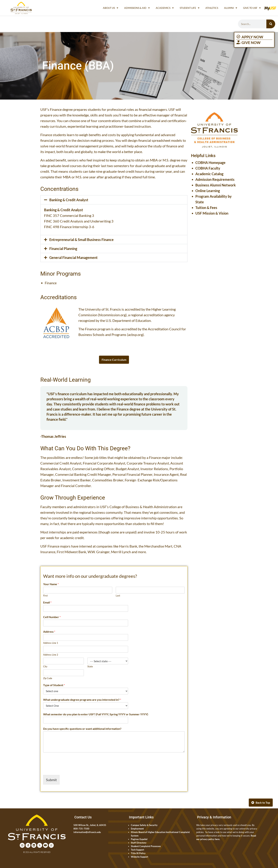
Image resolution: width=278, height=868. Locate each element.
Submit (51, 780)
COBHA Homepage (210, 163)
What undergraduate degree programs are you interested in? (82, 700)
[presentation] (70, 769)
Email (47, 602)
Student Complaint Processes (146, 846)
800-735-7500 (81, 829)
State (90, 666)
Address (49, 632)
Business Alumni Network (216, 185)
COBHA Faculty (208, 168)
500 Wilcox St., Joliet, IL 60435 (90, 825)
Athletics (212, 8)
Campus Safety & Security (144, 825)
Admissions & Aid (137, 8)
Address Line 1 (51, 643)
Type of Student (54, 685)
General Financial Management (73, 257)
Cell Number (52, 617)
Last (118, 596)
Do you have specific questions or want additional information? (82, 729)
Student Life (190, 8)
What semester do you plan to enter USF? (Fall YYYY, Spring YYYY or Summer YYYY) (96, 714)
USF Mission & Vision (212, 213)
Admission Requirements (215, 179)
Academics (165, 8)
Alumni (231, 8)
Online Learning (208, 191)
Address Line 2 (51, 655)
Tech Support (138, 850)
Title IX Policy (138, 853)
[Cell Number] (86, 623)
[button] (114, 200)
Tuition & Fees (206, 208)
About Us (111, 8)
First (45, 596)
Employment (137, 829)
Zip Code (48, 678)
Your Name (51, 584)
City (45, 666)
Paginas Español (139, 839)
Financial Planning (63, 249)
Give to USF (252, 8)
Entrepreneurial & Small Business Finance (81, 240)
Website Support (140, 857)
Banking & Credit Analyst (69, 200)
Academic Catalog (209, 174)
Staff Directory (139, 843)
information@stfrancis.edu (87, 832)
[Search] (271, 24)
